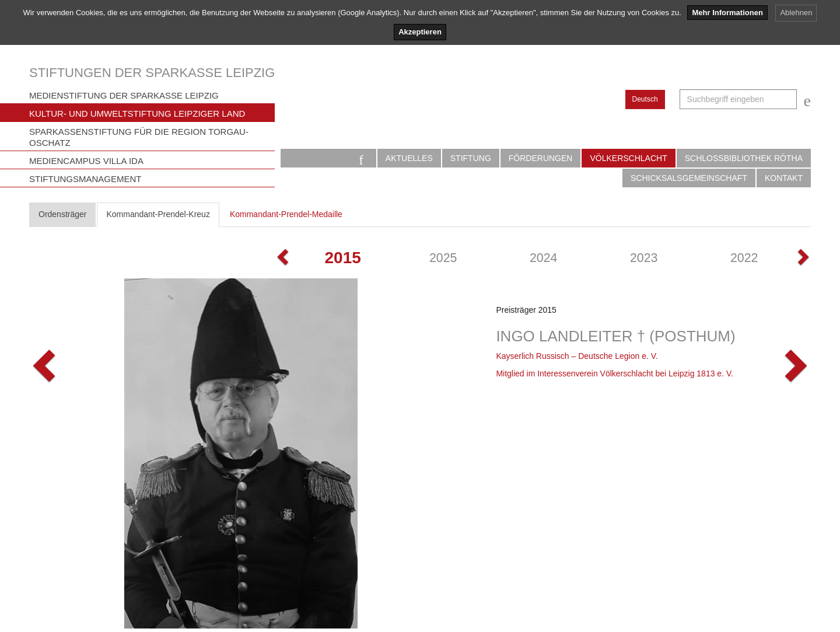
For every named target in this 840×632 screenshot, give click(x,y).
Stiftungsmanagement (85, 179)
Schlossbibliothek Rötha (744, 158)
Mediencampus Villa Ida (86, 161)
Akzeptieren (420, 32)
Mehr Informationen (727, 13)
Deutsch (645, 99)
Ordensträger (62, 214)
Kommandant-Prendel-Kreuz (158, 214)
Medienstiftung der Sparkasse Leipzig (124, 95)
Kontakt (784, 178)
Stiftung (471, 158)
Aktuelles (409, 158)
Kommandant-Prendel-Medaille (286, 214)
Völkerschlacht (628, 158)
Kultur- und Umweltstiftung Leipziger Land (137, 114)
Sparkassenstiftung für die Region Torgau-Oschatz (139, 137)
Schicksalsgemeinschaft (689, 178)
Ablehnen (796, 13)
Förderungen (541, 158)
